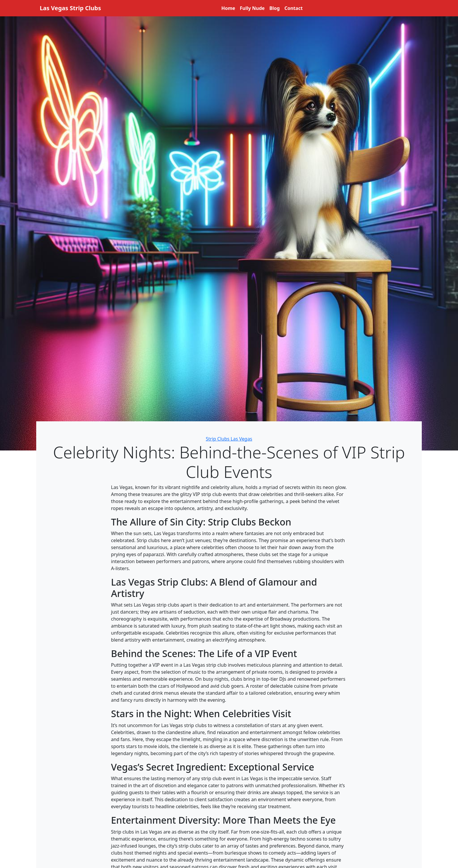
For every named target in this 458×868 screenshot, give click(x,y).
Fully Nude (252, 8)
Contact (294, 8)
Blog (275, 8)
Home (228, 8)
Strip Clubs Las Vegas (229, 439)
